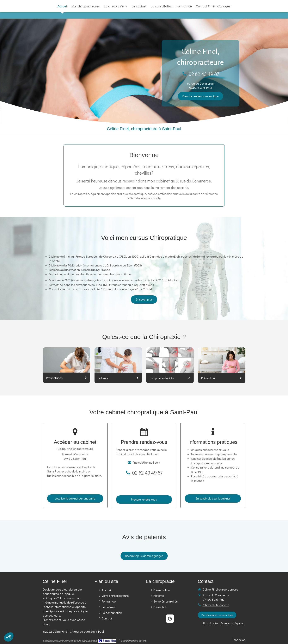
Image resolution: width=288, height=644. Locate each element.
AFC (144, 640)
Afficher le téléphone (216, 605)
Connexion (238, 640)
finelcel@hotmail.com (146, 462)
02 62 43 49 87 (204, 74)
